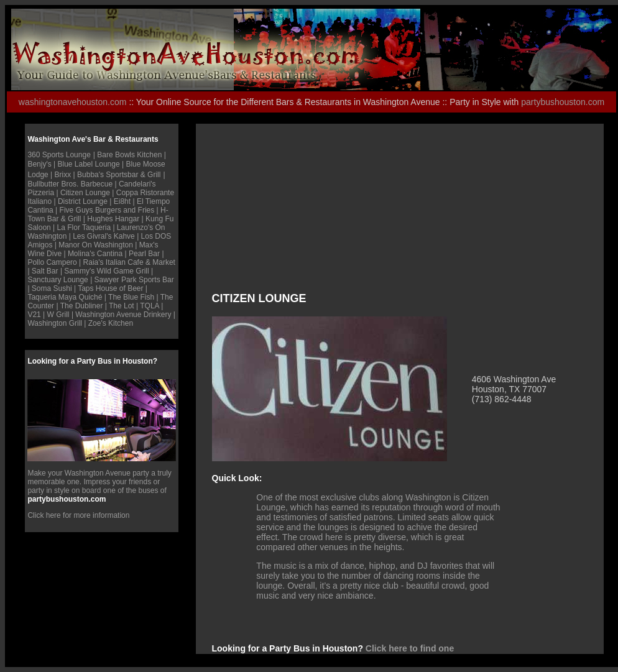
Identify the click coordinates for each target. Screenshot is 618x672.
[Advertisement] (293, 214)
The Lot (122, 306)
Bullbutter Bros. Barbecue (70, 184)
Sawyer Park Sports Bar (134, 280)
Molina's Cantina (95, 254)
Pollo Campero (52, 262)
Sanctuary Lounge (58, 280)
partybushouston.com (563, 102)
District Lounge (83, 201)
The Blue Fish (131, 297)
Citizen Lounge (85, 193)
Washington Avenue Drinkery (123, 315)
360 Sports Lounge (59, 155)
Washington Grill (55, 323)
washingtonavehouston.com (73, 102)
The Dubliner (82, 306)
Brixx (63, 175)
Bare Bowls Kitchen (129, 155)
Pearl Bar (144, 254)
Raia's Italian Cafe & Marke (128, 262)
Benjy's (39, 164)
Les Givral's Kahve (104, 236)
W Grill (58, 315)
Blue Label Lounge (89, 164)
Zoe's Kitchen (111, 323)
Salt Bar (46, 271)
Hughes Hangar (114, 219)
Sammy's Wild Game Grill (106, 271)
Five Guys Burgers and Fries (107, 210)
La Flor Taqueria (84, 228)
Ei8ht (123, 201)
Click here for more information (78, 515)
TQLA (150, 306)
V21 (34, 315)
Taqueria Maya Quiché (65, 297)
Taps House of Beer (110, 288)
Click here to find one (410, 648)
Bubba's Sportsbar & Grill (119, 175)
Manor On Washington (96, 245)
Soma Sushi (52, 288)
